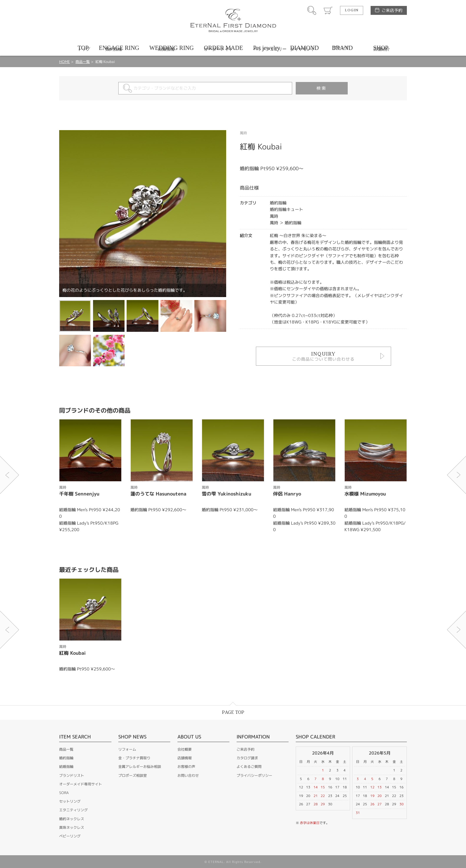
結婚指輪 (66, 767)
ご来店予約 (392, 10)
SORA (64, 793)
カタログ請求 (247, 758)
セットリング (70, 801)
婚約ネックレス (72, 819)
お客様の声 (186, 767)
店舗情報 (185, 758)
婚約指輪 (66, 758)
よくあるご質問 (249, 767)
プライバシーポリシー (254, 775)
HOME (64, 62)
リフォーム (127, 749)
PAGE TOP (233, 712)
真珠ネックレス (72, 827)
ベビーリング (70, 836)
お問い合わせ (188, 775)
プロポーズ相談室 (133, 775)
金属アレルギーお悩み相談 (140, 767)
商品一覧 (83, 62)
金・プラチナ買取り (134, 758)
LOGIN (352, 10)
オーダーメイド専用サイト (81, 784)
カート (328, 10)
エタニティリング (73, 810)
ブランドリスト (72, 775)
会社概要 (185, 749)
